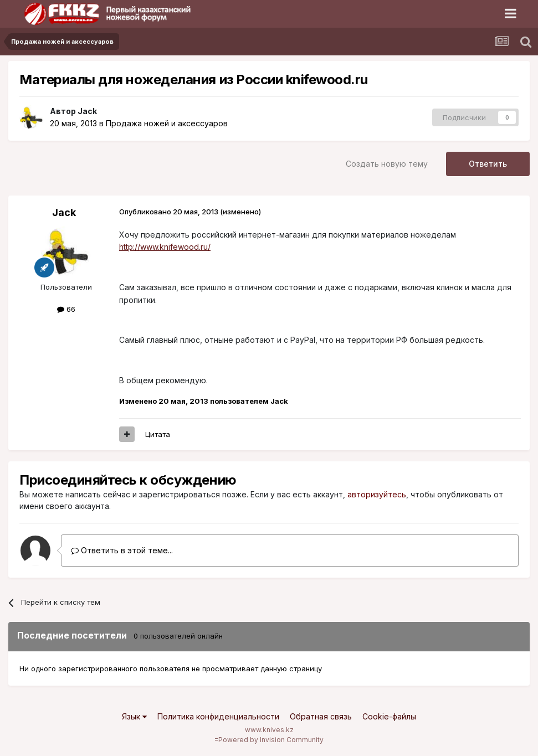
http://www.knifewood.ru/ (165, 247)
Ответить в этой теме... (122, 550)
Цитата (158, 434)
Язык (134, 716)
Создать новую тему (387, 164)
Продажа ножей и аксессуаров (167, 123)
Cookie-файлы (389, 716)
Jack (87, 111)
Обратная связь (321, 716)
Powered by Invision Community (271, 740)
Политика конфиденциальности (218, 716)
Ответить (488, 164)
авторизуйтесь (377, 494)
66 (66, 309)
